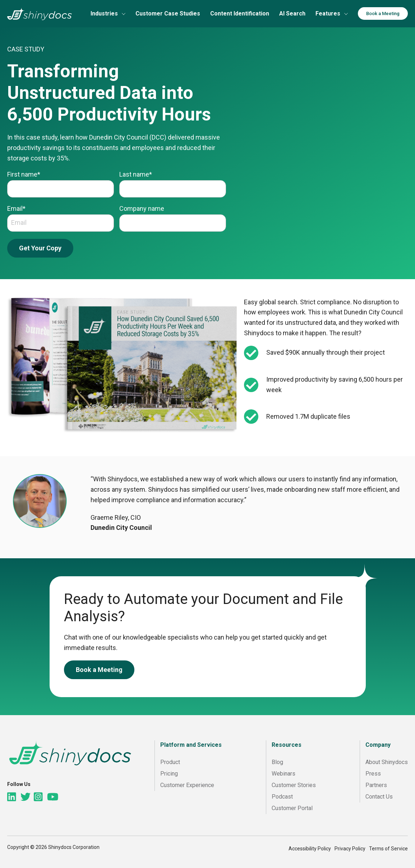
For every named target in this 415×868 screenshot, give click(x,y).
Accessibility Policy (310, 849)
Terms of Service (388, 849)
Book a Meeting (383, 13)
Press (373, 774)
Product (170, 762)
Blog (277, 762)
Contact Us (379, 797)
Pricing (169, 774)
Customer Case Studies (168, 13)
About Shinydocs (387, 762)
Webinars (283, 774)
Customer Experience (187, 785)
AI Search (292, 13)
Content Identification (240, 13)
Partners (376, 785)
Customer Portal (292, 808)
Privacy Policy (350, 849)
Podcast (282, 797)
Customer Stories (294, 785)
